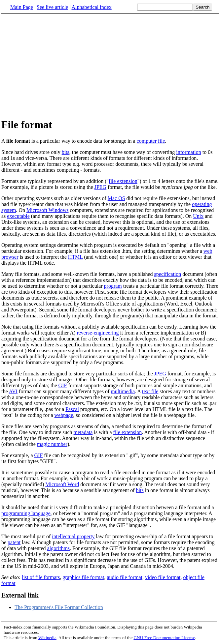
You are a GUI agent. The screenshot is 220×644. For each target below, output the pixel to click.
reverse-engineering (98, 333)
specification (168, 274)
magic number (52, 444)
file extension (123, 181)
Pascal (72, 409)
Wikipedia (47, 638)
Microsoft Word (62, 484)
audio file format (125, 577)
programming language (26, 513)
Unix (198, 216)
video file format (163, 577)
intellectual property (73, 536)
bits (66, 152)
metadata (83, 432)
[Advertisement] (110, 66)
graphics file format (83, 577)
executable (18, 216)
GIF (63, 385)
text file (150, 391)
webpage (64, 415)
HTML (75, 257)
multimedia (123, 391)
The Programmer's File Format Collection (59, 607)
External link (20, 595)
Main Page (22, 7)
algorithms (58, 548)
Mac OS (116, 198)
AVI (13, 391)
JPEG (100, 187)
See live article (52, 7)
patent (14, 542)
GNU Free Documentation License (164, 638)
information (189, 152)
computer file (151, 141)
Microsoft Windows (48, 210)
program (113, 286)
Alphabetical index (91, 7)
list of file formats (41, 577)
